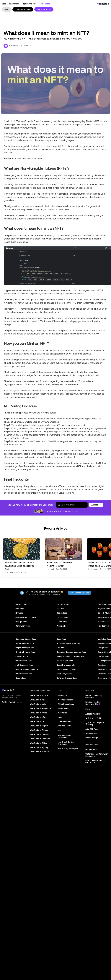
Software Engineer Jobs (67, 678)
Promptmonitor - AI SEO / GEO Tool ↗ (96, 761)
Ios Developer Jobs (65, 661)
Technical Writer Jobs (25, 643)
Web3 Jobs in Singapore (40, 708)
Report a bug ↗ (92, 738)
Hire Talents (45, 4)
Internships (14, 4)
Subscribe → (96, 505)
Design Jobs (62, 613)
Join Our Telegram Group (95, 724)
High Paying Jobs (29, 4)
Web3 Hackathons (66, 704)
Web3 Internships (65, 700)
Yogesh (20, 702)
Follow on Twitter (94, 718)
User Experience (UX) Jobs (27, 669)
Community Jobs (23, 626)
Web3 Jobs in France (39, 730)
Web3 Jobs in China (38, 743)
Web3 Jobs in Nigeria (39, 726)
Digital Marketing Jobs (66, 669)
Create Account (65, 721)
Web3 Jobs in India (38, 704)
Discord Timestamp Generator (94, 697)
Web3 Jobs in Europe (39, 695)
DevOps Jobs (21, 622)
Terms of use (91, 733)
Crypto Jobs (62, 622)
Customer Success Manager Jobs (71, 652)
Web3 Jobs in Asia (38, 700)
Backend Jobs (21, 604)
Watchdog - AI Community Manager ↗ (97, 755)
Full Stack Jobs (63, 604)
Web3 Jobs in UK (37, 721)
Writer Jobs (61, 626)
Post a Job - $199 (44, 9)
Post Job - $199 (64, 726)
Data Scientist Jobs (24, 674)
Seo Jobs (60, 648)
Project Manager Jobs (25, 648)
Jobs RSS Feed (92, 729)
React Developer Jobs (66, 665)
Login (7, 9)
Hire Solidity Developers (68, 748)
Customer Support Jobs (26, 617)
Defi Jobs (61, 609)
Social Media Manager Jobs (68, 643)
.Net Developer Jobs (24, 665)
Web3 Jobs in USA (38, 717)
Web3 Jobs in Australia (40, 752)
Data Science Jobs (23, 661)
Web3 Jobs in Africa (38, 713)
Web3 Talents (64, 708)
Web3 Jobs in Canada (39, 734)
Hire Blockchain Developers (64, 737)
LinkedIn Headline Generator (93, 703)
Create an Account (23, 9)
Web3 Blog (62, 713)
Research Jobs (22, 656)
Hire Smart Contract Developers (66, 743)
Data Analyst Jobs (64, 674)
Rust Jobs (20, 609)
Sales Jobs (61, 639)
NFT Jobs (19, 613)
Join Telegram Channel (79, 593)
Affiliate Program (93, 714)
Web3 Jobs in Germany (40, 739)
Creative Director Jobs (25, 652)
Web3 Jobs (62, 695)
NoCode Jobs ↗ (92, 750)
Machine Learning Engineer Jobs (71, 656)
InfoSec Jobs (62, 617)
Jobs (4, 4)
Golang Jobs (21, 678)
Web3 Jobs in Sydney (39, 747)
